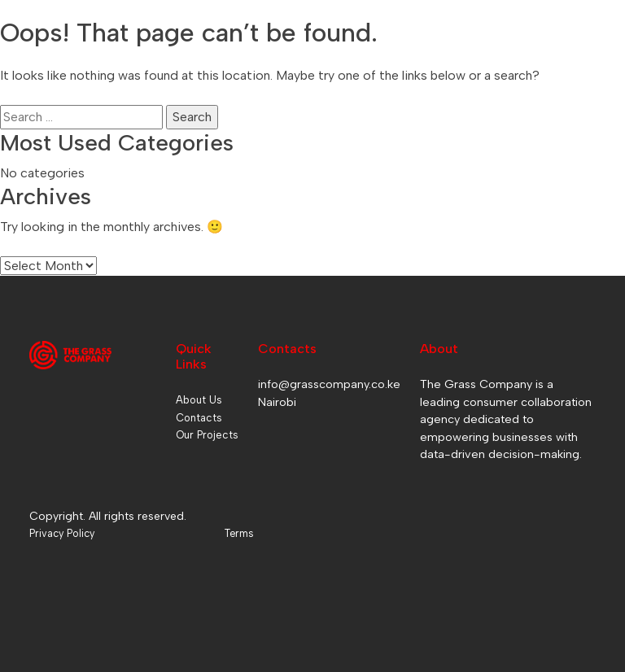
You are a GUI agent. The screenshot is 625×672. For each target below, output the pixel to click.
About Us (199, 400)
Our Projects (207, 435)
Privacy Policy (62, 533)
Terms (239, 533)
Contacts (199, 418)
